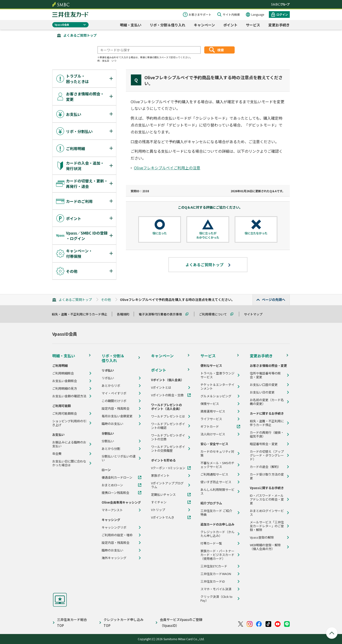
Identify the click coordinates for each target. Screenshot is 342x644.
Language (258, 14)
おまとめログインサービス (267, 513)
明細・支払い (131, 25)
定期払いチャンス (163, 495)
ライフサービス (211, 419)
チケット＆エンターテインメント (217, 387)
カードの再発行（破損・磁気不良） (267, 434)
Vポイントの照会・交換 (167, 395)
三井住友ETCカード (214, 566)
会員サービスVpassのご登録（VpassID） (181, 622)
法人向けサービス (213, 434)
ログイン (282, 14)
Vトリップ (158, 510)
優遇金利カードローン (117, 477)
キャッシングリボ (114, 527)
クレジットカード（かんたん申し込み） (217, 534)
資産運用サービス (213, 411)
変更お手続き (279, 25)
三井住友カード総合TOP (72, 622)
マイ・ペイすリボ (114, 393)
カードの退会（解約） (265, 467)
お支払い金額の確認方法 (69, 396)
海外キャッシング (114, 558)
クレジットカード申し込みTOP (123, 622)
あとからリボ (111, 386)
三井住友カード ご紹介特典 (216, 513)
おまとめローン (112, 485)
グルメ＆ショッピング (216, 396)
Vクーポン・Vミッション (168, 468)
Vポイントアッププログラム (167, 485)
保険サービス (210, 404)
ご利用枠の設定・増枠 (117, 535)
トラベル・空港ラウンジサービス (217, 375)
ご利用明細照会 (63, 373)
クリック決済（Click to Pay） (216, 599)
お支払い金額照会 (65, 381)
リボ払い (108, 378)
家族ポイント (160, 476)
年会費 (57, 454)
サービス (253, 25)
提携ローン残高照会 (115, 493)
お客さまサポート (200, 14)
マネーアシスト (112, 510)
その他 (106, 300)
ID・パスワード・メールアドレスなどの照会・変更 (267, 499)
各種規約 (125, 314)
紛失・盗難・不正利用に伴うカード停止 (82, 314)
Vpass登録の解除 (262, 537)
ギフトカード (210, 427)
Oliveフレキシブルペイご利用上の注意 (167, 168)
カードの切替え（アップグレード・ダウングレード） (267, 455)
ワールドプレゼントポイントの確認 (168, 426)
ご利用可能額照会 (65, 413)
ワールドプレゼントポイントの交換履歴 (168, 449)
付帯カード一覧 (211, 543)
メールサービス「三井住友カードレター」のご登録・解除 (267, 526)
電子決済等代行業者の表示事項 (162, 314)
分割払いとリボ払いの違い (119, 458)
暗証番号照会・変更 (264, 444)
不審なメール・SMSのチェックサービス (217, 465)
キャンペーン (204, 25)
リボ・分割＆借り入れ (167, 25)
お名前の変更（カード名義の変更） (267, 402)
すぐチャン (159, 502)
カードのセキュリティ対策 (217, 453)
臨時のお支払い (112, 424)
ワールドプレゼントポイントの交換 (168, 437)
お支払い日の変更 (262, 392)
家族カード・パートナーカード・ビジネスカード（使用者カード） (217, 555)
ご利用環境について (215, 314)
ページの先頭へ (274, 300)
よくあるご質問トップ (80, 35)
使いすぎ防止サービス (216, 482)
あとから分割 (111, 449)
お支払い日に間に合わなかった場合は (69, 463)
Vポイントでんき (163, 517)
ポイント (230, 25)
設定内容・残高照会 (116, 408)
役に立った (160, 233)
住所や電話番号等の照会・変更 (265, 375)
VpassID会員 (62, 25)
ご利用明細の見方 (65, 388)
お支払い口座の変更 (264, 385)
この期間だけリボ (114, 401)
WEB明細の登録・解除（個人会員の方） (265, 547)
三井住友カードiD (213, 581)
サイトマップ (255, 314)
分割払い (108, 441)
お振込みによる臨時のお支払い (69, 444)
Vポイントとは (161, 388)
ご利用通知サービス (214, 474)
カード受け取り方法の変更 (267, 476)
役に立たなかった (256, 233)
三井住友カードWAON (216, 574)
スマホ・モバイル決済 (216, 589)
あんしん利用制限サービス (217, 492)
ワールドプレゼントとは (168, 416)
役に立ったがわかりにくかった (208, 235)
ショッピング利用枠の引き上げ (69, 423)
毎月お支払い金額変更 (117, 416)
